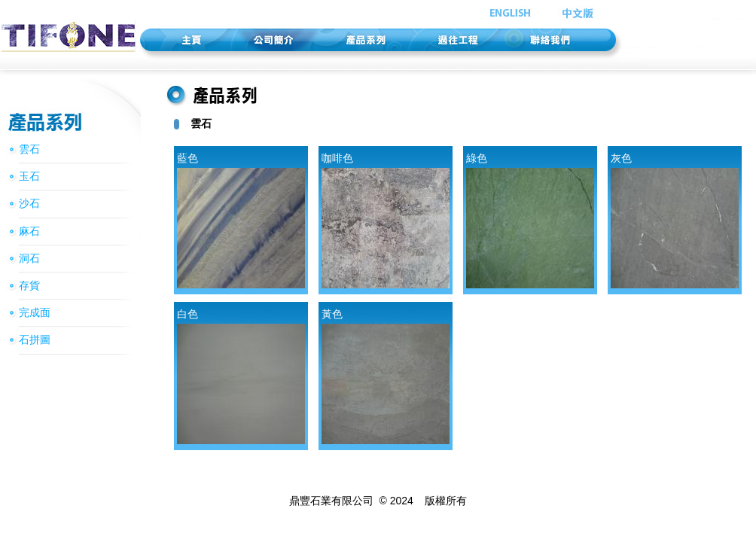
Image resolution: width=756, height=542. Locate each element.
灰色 (675, 220)
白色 (241, 376)
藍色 (241, 220)
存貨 (29, 285)
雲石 (29, 149)
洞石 (29, 258)
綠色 (530, 220)
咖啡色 (386, 220)
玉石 (29, 176)
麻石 (29, 231)
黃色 (386, 376)
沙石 (29, 203)
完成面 (35, 312)
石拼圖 (35, 340)
